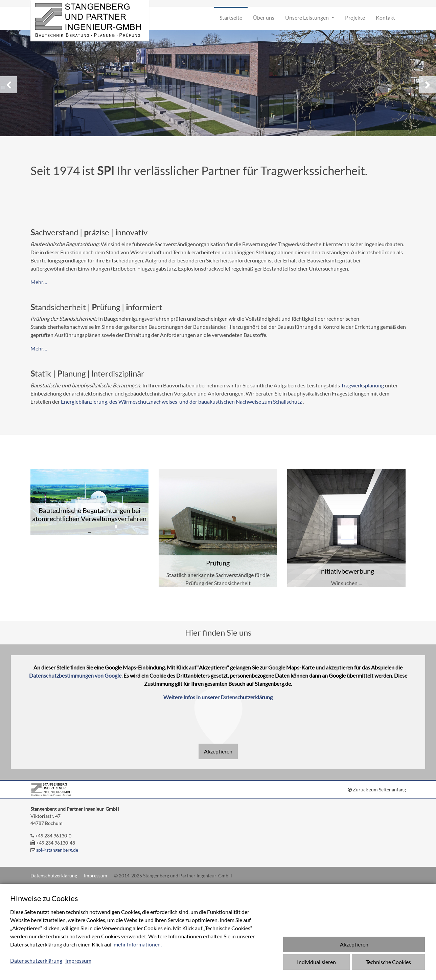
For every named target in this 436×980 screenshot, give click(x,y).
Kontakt (385, 17)
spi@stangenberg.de (57, 850)
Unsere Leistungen (307, 17)
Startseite (231, 17)
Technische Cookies (388, 962)
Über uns (264, 17)
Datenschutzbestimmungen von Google (75, 675)
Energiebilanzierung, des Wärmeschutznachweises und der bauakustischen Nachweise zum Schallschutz (181, 401)
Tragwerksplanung (363, 385)
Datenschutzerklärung (54, 876)
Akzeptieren (218, 751)
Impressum (96, 876)
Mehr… (39, 282)
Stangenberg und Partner (90, 20)
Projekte (355, 17)
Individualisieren (316, 962)
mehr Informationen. (138, 944)
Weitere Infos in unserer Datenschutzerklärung (218, 697)
